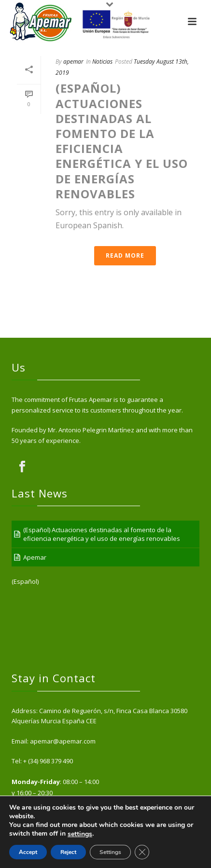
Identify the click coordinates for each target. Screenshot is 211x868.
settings (80, 834)
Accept (28, 852)
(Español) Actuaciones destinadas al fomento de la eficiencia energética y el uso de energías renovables (122, 141)
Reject (68, 852)
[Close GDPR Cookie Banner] (142, 852)
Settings (110, 852)
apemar (73, 62)
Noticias (102, 62)
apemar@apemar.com (63, 741)
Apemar (35, 557)
